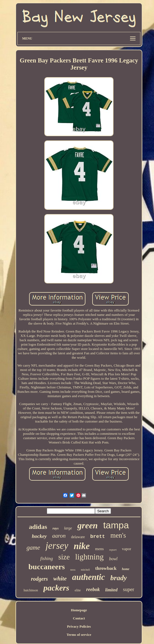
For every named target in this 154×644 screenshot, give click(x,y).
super (129, 589)
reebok (93, 589)
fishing (47, 558)
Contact (79, 618)
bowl (113, 559)
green (87, 525)
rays (56, 528)
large (68, 528)
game (33, 548)
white (60, 578)
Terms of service (79, 635)
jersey (57, 546)
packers (56, 588)
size (64, 557)
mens (100, 549)
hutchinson (31, 590)
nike (82, 546)
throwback (106, 568)
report (113, 550)
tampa (116, 525)
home (126, 569)
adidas (38, 527)
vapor (127, 549)
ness (73, 570)
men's (118, 535)
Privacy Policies (79, 626)
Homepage (79, 610)
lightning (89, 557)
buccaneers (47, 567)
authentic (89, 577)
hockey (39, 536)
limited (111, 590)
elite (78, 590)
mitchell (85, 570)
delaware (78, 537)
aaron (59, 536)
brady (119, 578)
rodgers (39, 579)
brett (98, 537)
